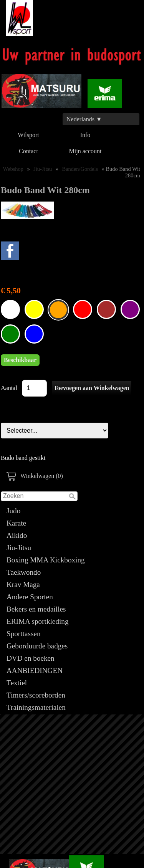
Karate (16, 523)
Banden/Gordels (80, 169)
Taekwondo (24, 572)
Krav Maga (23, 584)
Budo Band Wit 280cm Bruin (106, 309)
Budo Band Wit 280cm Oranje (58, 310)
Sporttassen (23, 634)
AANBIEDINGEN (35, 670)
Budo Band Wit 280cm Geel (34, 309)
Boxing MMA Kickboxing (46, 560)
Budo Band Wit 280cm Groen (10, 334)
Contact (28, 151)
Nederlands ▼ (84, 119)
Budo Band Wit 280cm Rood (83, 309)
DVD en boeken (31, 658)
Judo (13, 511)
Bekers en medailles (36, 609)
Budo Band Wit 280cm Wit (10, 309)
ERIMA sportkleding (38, 621)
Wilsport (28, 135)
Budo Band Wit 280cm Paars (130, 309)
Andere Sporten (30, 597)
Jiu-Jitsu (19, 548)
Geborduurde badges (37, 646)
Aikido (17, 535)
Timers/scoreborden (36, 695)
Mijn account (85, 151)
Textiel (17, 683)
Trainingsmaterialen (36, 707)
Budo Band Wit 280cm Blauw (34, 334)
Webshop (13, 169)
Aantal (9, 388)
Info (85, 135)
